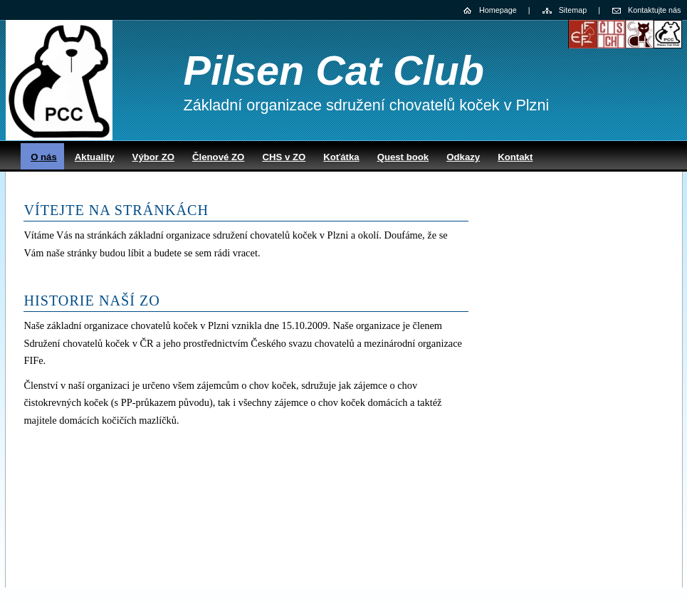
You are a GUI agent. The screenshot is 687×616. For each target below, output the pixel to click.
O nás (44, 157)
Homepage (498, 10)
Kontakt (515, 157)
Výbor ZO (153, 157)
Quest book (403, 157)
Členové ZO (218, 157)
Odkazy (463, 157)
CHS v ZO (284, 157)
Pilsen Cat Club (334, 71)
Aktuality (95, 157)
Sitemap (573, 10)
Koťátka (341, 157)
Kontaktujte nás (654, 10)
